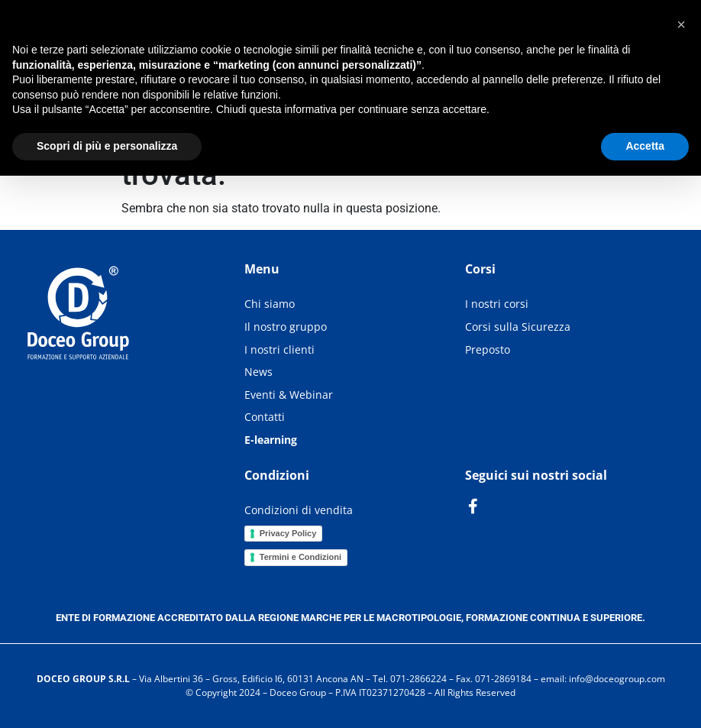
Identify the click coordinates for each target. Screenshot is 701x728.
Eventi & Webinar (289, 395)
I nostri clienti (279, 349)
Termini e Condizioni (300, 557)
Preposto (488, 349)
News (258, 372)
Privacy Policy (288, 533)
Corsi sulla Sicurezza (518, 327)
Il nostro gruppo (286, 327)
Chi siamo (270, 304)
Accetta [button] (645, 146)
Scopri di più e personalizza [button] (107, 146)
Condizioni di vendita (299, 510)
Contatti (265, 417)
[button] (681, 24)
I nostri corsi (497, 304)
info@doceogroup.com (617, 679)
